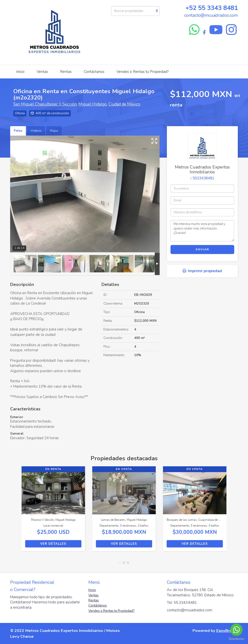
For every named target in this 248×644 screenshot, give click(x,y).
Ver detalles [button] (53, 544)
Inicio (20, 72)
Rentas (66, 72)
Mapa (54, 131)
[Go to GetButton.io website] (236, 639)
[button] (16, 511)
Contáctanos (94, 72)
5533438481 (203, 178)
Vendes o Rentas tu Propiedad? (143, 72)
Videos (36, 131)
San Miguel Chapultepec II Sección (45, 104)
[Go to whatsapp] (236, 630)
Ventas (42, 72)
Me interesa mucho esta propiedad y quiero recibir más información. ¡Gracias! (202, 231)
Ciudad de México (124, 104)
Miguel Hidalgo (93, 104)
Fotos (18, 131)
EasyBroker (227, 631)
